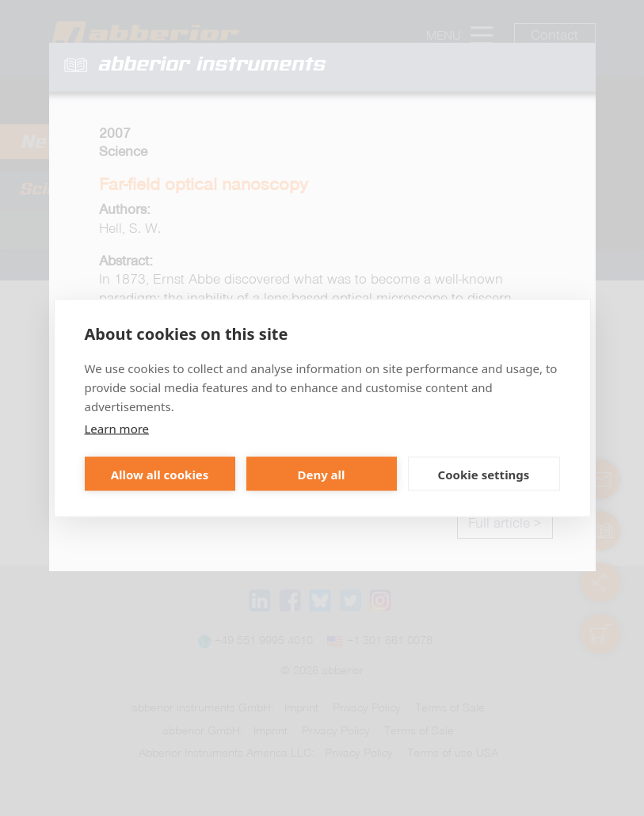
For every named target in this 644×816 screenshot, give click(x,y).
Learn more (117, 429)
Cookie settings (484, 474)
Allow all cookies (160, 474)
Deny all (321, 474)
